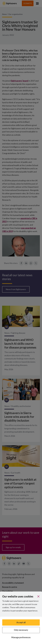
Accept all (21, 622)
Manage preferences (21, 637)
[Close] (38, 596)
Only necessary (21, 630)
